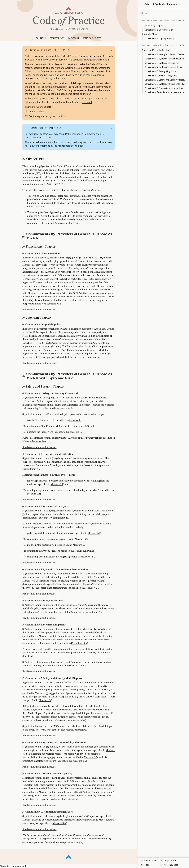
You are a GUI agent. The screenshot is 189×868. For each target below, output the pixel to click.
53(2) (72, 293)
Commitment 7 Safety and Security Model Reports (166, 80)
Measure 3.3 (79, 545)
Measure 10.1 (29, 820)
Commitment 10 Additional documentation (164, 92)
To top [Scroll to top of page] (145, 865)
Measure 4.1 (29, 581)
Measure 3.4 (80, 551)
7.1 (47, 693)
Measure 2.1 (57, 484)
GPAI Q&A (47, 90)
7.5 (52, 693)
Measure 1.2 (82, 426)
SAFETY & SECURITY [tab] (92, 38)
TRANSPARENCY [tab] (57, 38)
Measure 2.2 (34, 494)
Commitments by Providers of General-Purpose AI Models (163, 21)
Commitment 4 (30, 469)
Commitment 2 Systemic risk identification (164, 59)
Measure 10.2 (59, 823)
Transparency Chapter (153, 25)
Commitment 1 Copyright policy (159, 38)
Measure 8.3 (79, 761)
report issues (71, 99)
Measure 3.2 (81, 539)
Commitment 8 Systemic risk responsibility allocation (166, 84)
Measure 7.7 (45, 700)
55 (61, 200)
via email (87, 102)
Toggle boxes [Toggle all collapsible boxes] (168, 861)
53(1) (68, 258)
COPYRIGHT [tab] (74, 38)
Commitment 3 (44, 465)
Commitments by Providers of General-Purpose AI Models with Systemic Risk (163, 45)
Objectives (145, 13)
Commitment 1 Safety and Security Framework (166, 54)
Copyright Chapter (151, 34)
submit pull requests (92, 99)
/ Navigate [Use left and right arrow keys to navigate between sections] (169, 865)
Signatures (82, 29)
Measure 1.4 (38, 441)
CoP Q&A (62, 90)
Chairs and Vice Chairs (60, 75)
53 (53, 200)
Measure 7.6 (57, 697)
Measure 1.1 (75, 420)
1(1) (56, 184)
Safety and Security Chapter (156, 50)
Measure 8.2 (90, 757)
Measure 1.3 (76, 432)
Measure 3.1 (94, 533)
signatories (43, 116)
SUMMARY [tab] (41, 38)
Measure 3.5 (87, 557)
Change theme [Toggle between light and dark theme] (148, 861)
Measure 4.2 (91, 588)
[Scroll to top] (69, 857)
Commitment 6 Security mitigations (161, 75)
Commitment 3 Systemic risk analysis (162, 63)
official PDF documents (41, 87)
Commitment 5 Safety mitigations (160, 71)
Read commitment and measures (39, 310)
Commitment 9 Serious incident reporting (164, 88)
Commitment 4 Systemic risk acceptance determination (166, 67)
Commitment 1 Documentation (159, 30)
